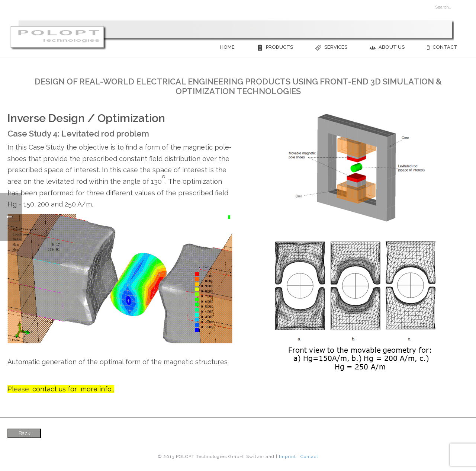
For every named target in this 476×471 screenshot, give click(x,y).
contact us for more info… (73, 389)
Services (331, 47)
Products (275, 47)
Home (227, 47)
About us (387, 47)
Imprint (287, 456)
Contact (442, 47)
